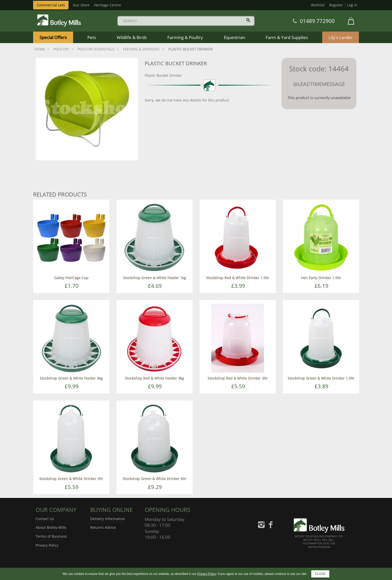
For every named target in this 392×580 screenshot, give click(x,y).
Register (336, 5)
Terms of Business (51, 536)
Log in (352, 5)
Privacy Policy (47, 545)
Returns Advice (103, 527)
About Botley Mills (51, 527)
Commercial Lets (51, 5)
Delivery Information (108, 519)
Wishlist (318, 5)
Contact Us (45, 519)
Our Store (81, 5)
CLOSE (320, 574)
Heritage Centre (107, 5)
